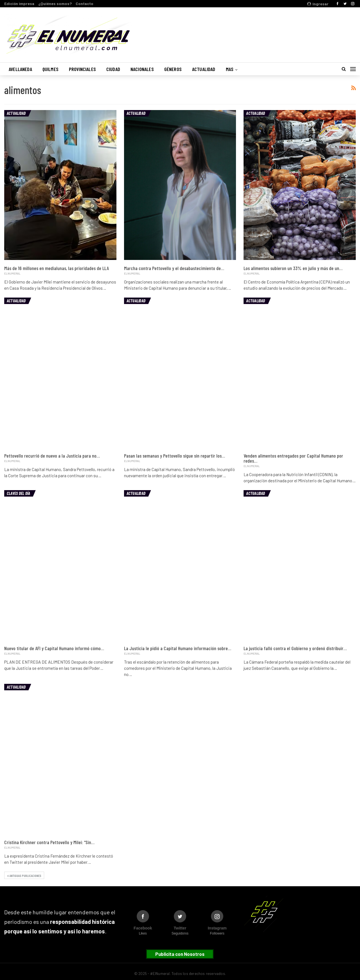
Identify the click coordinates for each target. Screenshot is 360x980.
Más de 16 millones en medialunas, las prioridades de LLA (57, 268)
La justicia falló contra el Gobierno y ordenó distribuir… (295, 648)
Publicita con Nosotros (180, 954)
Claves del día (18, 493)
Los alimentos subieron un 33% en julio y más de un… (293, 268)
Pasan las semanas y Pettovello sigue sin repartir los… (175, 456)
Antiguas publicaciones (24, 876)
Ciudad (113, 69)
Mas (230, 69)
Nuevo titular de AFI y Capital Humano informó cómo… (54, 648)
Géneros (173, 69)
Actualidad (204, 69)
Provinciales (82, 69)
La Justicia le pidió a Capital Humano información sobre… (178, 648)
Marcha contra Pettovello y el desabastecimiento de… (174, 268)
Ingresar (318, 4)
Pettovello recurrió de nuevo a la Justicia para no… (52, 456)
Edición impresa (19, 4)
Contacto (85, 4)
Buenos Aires (284, 32)
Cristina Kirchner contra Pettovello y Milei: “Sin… (49, 842)
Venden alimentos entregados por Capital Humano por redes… (293, 458)
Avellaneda (20, 69)
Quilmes (50, 69)
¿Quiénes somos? (55, 4)
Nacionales (142, 69)
